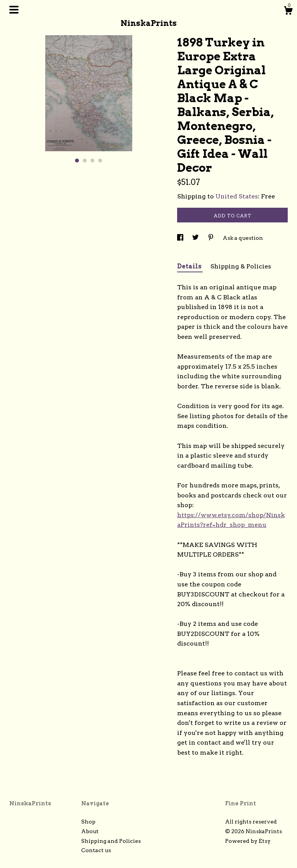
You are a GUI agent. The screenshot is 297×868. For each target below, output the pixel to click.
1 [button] (77, 161)
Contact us (96, 850)
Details (190, 266)
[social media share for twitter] (196, 238)
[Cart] (288, 12)
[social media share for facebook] (181, 238)
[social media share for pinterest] (211, 238)
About (90, 831)
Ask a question (243, 238)
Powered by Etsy (248, 841)
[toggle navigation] (14, 10)
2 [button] (85, 161)
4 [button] (100, 161)
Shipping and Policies (111, 841)
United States (237, 196)
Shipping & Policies (241, 266)
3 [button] (92, 161)
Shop (88, 822)
